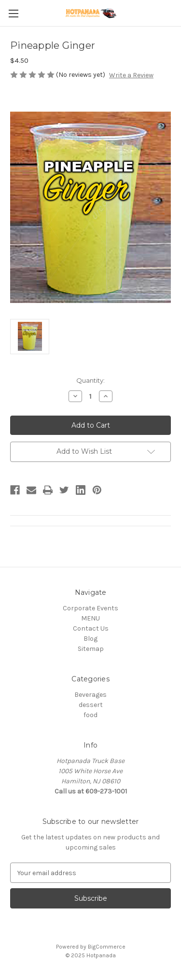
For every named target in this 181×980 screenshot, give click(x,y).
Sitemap (91, 649)
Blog (90, 639)
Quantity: (90, 380)
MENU (90, 618)
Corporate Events (90, 608)
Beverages (90, 695)
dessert (91, 705)
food (90, 715)
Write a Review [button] (131, 75)
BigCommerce (107, 947)
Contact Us (91, 628)
